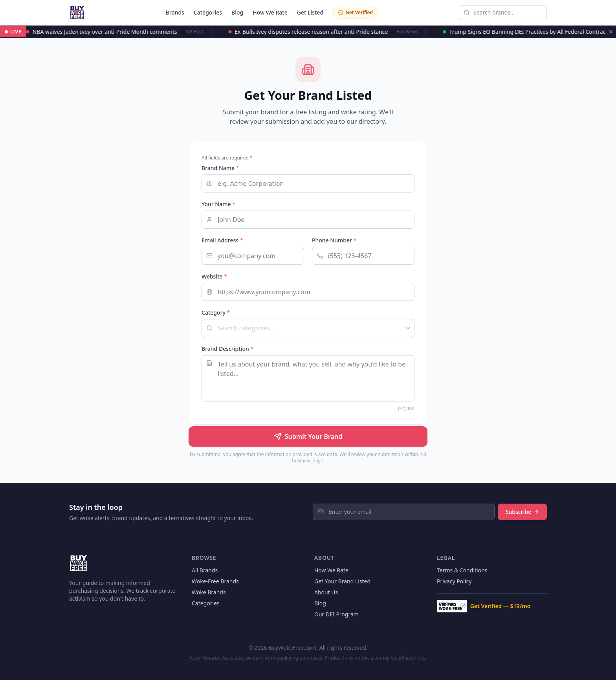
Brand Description (227, 349)
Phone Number (334, 240)
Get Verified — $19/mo (484, 606)
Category (216, 313)
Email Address (222, 240)
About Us (326, 592)
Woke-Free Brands (215, 581)
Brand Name (220, 168)
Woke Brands (209, 592)
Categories (208, 12)
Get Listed (310, 12)
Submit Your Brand (308, 436)
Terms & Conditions (462, 570)
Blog (237, 12)
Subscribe (522, 512)
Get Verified (355, 12)
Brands (175, 12)
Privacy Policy (454, 581)
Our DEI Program (336, 614)
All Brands (205, 570)
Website (214, 276)
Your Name (218, 204)
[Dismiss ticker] (611, 32)
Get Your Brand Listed (342, 581)
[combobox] (308, 328)
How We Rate (270, 12)
